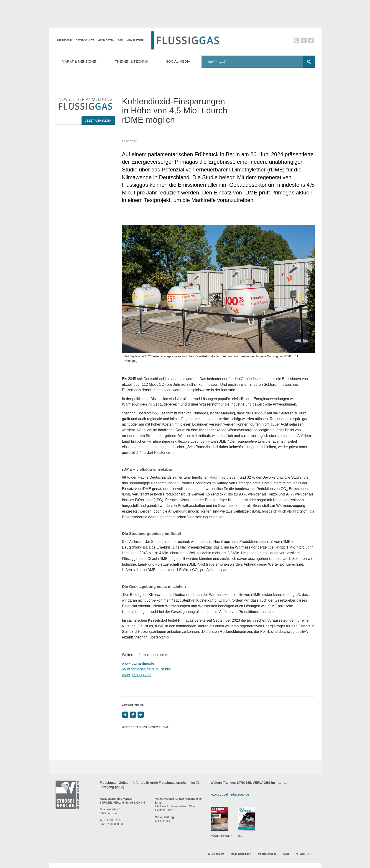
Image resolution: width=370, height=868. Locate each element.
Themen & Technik (137, 61)
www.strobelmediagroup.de (230, 795)
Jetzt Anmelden (98, 121)
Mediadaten (106, 40)
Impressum (65, 40)
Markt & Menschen (84, 61)
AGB (120, 40)
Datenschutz (85, 40)
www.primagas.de (136, 675)
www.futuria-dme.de (138, 664)
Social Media (185, 61)
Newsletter (135, 40)
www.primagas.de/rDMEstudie (146, 669)
